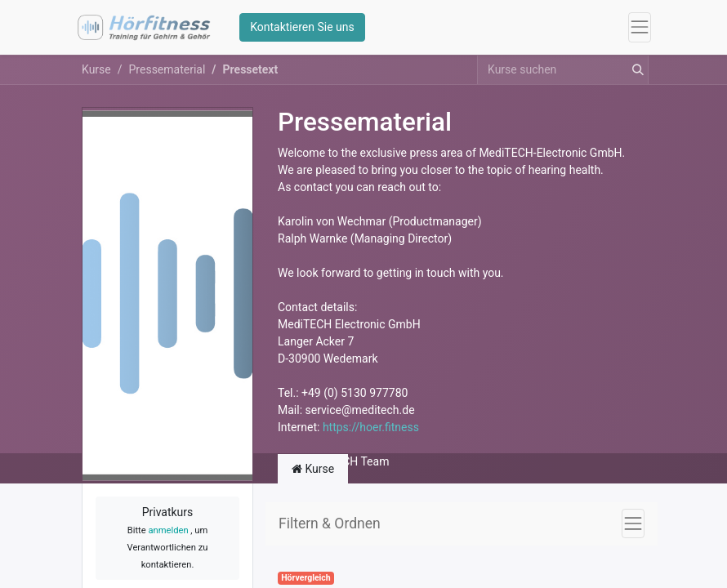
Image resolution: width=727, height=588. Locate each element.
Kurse (96, 69)
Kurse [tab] (313, 469)
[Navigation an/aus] (633, 523)
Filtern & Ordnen (330, 523)
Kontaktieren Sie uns (302, 27)
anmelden (168, 530)
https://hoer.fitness (371, 427)
